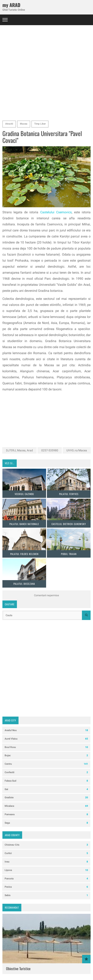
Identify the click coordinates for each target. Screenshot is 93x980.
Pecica (46, 887)
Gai (46, 789)
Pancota (46, 879)
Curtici (46, 853)
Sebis (46, 895)
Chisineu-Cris (46, 845)
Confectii (46, 772)
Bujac (46, 756)
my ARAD (11, 5)
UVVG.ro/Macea (77, 450)
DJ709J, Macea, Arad (19, 450)
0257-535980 (50, 450)
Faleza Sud (46, 781)
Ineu (46, 862)
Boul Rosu (46, 747)
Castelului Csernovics (56, 212)
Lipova (46, 870)
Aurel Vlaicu (46, 739)
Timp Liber (40, 124)
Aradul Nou (46, 730)
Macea (24, 124)
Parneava (46, 814)
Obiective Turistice (18, 969)
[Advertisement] (46, 72)
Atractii (9, 124)
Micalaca (46, 806)
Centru (46, 764)
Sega (46, 823)
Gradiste (46, 798)
